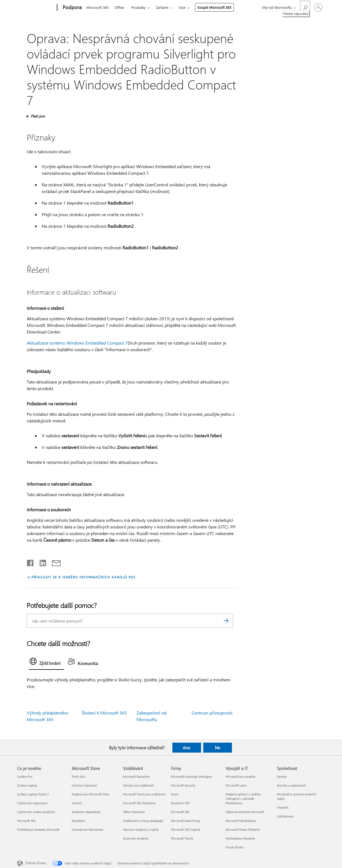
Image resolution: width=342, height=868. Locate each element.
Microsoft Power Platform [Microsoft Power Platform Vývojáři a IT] (243, 829)
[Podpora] (72, 8)
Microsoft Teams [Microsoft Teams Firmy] (182, 838)
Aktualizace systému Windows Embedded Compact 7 (77, 343)
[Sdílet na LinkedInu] (41, 562)
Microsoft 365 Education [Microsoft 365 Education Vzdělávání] (139, 803)
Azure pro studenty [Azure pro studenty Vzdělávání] (136, 838)
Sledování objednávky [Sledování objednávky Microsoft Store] (86, 812)
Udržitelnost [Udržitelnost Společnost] (285, 816)
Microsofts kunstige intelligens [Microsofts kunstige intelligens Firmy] (192, 776)
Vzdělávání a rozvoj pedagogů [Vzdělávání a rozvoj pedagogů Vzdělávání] (143, 821)
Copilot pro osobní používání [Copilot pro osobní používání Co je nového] (36, 812)
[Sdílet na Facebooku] (31, 562)
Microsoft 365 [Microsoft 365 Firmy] (180, 812)
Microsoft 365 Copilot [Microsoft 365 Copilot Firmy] (185, 829)
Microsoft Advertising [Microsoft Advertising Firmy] (185, 821)
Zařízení (162, 7)
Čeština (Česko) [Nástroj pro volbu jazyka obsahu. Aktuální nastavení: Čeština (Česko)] (36, 863)
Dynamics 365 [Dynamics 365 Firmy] (180, 803)
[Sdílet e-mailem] (54, 562)
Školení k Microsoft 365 (104, 713)
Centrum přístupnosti (212, 713)
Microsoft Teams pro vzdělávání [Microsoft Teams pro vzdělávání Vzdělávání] (144, 794)
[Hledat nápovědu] (305, 7)
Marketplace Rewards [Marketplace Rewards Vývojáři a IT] (240, 838)
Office (119, 7)
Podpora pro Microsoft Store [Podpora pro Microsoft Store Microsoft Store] (91, 794)
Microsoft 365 (97, 7)
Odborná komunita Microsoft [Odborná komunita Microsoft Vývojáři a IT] (245, 812)
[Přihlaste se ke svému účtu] (318, 7)
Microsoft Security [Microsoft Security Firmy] (183, 785)
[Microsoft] (36, 8)
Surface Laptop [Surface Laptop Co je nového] (27, 785)
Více (182, 7)
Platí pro (38, 116)
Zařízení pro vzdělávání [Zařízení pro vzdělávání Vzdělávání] (138, 785)
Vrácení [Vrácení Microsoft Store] (77, 803)
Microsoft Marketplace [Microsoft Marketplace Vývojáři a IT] (241, 821)
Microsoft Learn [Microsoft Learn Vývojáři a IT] (236, 785)
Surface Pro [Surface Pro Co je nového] (25, 776)
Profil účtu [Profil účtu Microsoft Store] (78, 776)
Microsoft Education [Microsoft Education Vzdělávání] (136, 776)
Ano (187, 748)
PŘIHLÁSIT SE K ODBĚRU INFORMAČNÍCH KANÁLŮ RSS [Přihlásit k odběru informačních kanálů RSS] (83, 577)
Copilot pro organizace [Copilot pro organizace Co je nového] (32, 803)
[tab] (46, 663)
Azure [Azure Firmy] (175, 794)
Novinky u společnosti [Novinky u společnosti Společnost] (291, 785)
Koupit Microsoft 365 (214, 7)
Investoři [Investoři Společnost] (283, 807)
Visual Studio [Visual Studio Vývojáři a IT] (234, 847)
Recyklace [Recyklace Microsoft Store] (78, 821)
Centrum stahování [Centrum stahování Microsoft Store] (84, 785)
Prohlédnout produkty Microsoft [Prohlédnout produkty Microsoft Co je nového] (38, 829)
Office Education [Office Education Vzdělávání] (134, 812)
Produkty (138, 7)
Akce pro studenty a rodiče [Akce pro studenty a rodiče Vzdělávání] (141, 829)
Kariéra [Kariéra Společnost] (282, 776)
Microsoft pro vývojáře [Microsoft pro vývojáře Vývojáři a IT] (241, 776)
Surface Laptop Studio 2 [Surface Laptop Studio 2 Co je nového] (33, 794)
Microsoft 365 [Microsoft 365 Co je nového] (26, 821)
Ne (217, 748)
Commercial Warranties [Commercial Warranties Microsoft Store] (88, 829)
